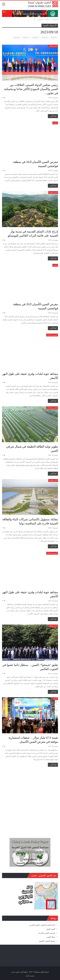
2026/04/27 (26, 38)
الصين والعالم (53, 46)
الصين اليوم (51, 929)
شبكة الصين (51, 937)
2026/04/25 (17, 38)
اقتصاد (55, 123)
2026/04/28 (35, 38)
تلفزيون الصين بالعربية (47, 933)
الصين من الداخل (52, 335)
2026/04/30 (45, 38)
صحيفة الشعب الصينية (47, 941)
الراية (27, 976)
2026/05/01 (54, 38)
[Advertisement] (30, 801)
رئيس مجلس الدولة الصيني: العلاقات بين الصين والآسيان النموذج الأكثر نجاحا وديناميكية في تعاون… (31, 89)
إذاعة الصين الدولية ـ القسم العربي (42, 925)
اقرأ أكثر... (53, 116)
